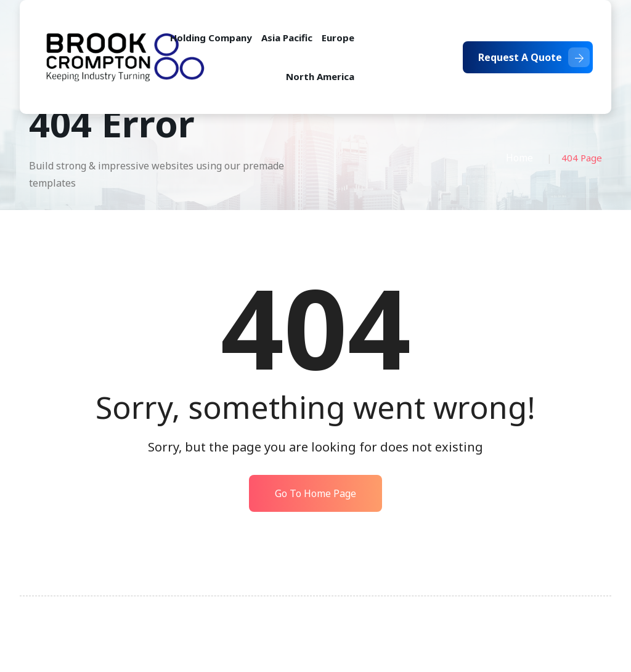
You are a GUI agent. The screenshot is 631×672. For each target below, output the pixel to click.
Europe (338, 38)
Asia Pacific (287, 38)
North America (320, 76)
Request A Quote (534, 57)
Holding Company (211, 38)
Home (519, 158)
